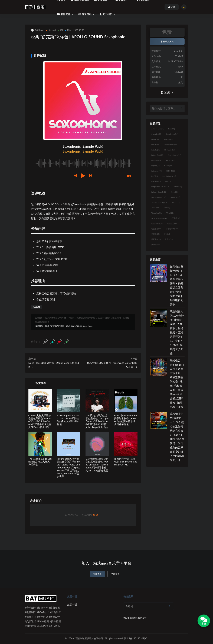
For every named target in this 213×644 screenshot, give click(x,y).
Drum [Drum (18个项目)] (155, 139)
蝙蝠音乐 (39, 326)
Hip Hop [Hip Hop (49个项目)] (170, 160)
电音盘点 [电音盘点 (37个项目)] (172, 223)
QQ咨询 (167, 92)
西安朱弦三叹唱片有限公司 (89, 638)
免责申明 (72, 604)
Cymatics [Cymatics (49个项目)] (156, 134)
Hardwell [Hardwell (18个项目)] (156, 160)
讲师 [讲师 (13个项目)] (167, 234)
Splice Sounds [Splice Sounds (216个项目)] (159, 197)
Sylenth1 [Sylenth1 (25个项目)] (175, 197)
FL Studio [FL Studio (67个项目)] (169, 150)
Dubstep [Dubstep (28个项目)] (168, 139)
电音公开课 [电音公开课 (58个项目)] (157, 223)
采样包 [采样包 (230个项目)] (156, 239)
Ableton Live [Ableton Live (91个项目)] (158, 129)
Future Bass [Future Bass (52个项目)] (157, 155)
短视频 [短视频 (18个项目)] (155, 234)
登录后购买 (167, 41)
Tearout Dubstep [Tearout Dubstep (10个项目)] (159, 202)
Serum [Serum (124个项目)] (177, 187)
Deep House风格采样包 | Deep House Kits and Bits (54, 365)
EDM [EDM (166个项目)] (155, 145)
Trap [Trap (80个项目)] (167, 208)
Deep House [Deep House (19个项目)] (172, 134)
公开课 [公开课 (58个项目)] (176, 218)
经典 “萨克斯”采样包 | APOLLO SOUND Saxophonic (69, 326)
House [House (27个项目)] (168, 166)
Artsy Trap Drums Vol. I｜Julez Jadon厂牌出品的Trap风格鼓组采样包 (68, 420)
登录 (96, 515)
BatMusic (37, 30)
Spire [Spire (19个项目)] (174, 192)
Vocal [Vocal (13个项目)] (170, 213)
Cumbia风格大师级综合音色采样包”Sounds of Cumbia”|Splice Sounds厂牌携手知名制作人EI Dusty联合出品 (40, 421)
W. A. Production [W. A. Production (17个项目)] (159, 218)
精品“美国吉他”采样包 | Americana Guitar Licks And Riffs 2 (112, 365)
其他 (68, 30)
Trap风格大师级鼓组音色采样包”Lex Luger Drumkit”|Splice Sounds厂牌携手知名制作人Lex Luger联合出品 (97, 421)
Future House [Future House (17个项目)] (174, 155)
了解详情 (115, 574)
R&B (60, 30)
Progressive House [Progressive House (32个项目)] (160, 187)
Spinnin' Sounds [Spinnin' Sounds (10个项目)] (159, 192)
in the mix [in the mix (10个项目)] (157, 171)
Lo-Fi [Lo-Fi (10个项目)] (155, 176)
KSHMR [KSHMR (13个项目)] (171, 171)
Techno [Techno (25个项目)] (176, 202)
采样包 (36, 307)
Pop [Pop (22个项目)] (168, 181)
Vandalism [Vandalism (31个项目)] (157, 213)
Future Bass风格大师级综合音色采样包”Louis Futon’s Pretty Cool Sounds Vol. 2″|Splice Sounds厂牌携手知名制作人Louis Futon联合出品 (68, 468)
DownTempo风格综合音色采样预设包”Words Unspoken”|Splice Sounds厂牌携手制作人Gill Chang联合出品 (97, 465)
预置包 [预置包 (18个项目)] (169, 239)
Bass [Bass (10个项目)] (171, 129)
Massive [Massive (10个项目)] (156, 181)
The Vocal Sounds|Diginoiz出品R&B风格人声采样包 (40, 462)
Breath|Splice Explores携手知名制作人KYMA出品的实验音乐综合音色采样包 (126, 420)
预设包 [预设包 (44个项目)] (155, 244)
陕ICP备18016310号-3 (136, 638)
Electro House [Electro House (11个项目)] (170, 145)
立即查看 (97, 574)
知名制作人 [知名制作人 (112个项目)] (172, 229)
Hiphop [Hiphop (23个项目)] (156, 166)
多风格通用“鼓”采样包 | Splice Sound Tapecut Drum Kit (126, 462)
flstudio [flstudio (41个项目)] (156, 150)
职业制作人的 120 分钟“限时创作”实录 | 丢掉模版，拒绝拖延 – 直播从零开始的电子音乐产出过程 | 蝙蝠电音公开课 (177, 332)
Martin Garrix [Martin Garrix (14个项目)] (169, 176)
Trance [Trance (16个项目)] (155, 208)
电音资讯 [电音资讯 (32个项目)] (156, 229)
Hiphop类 (51, 30)
